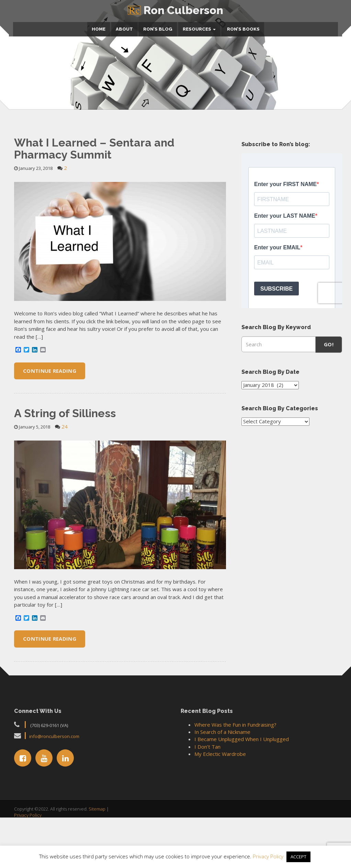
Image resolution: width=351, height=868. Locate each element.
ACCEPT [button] (298, 857)
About (124, 27)
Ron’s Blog (158, 27)
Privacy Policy (269, 856)
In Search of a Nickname (222, 787)
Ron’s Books (243, 27)
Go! (329, 400)
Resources (199, 27)
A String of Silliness (65, 469)
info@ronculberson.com (54, 792)
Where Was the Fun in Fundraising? (235, 780)
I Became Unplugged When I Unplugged (242, 795)
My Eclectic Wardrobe (220, 810)
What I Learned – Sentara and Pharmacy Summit (94, 204)
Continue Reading (50, 426)
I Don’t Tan (207, 802)
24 (65, 482)
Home (99, 27)
